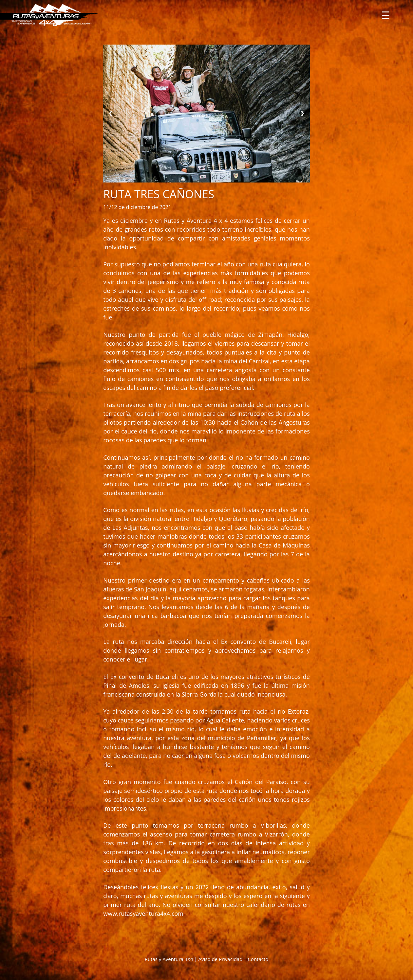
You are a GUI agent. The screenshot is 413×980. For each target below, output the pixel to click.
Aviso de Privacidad (221, 959)
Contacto (258, 959)
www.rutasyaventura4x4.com (143, 913)
